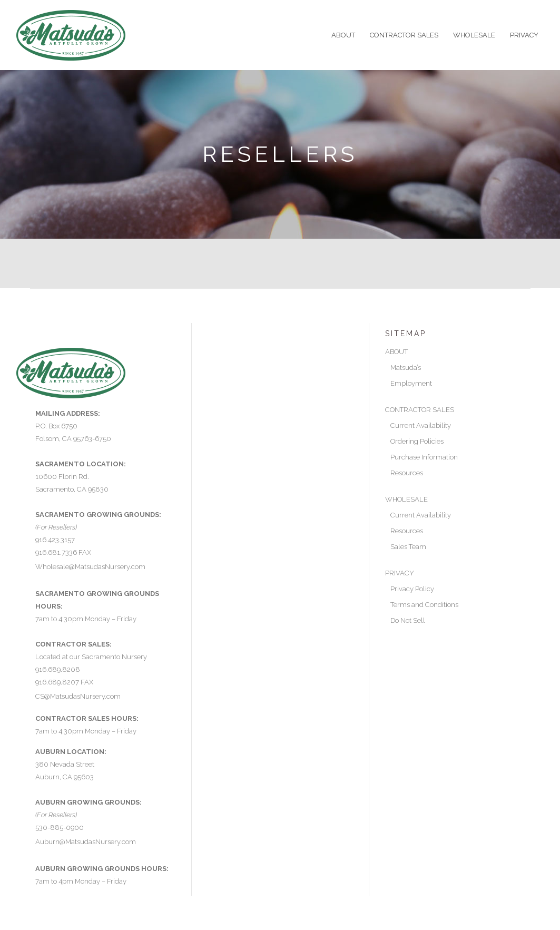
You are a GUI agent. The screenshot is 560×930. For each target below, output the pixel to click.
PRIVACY (400, 573)
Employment (411, 383)
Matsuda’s (406, 368)
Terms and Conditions (424, 605)
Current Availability (421, 425)
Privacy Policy (412, 589)
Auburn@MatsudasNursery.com (86, 842)
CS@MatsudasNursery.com (78, 696)
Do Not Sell (408, 620)
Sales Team (408, 547)
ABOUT (396, 352)
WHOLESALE (406, 499)
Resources (407, 473)
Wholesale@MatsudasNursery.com (90, 567)
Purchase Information (424, 457)
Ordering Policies (417, 441)
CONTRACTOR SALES (420, 410)
